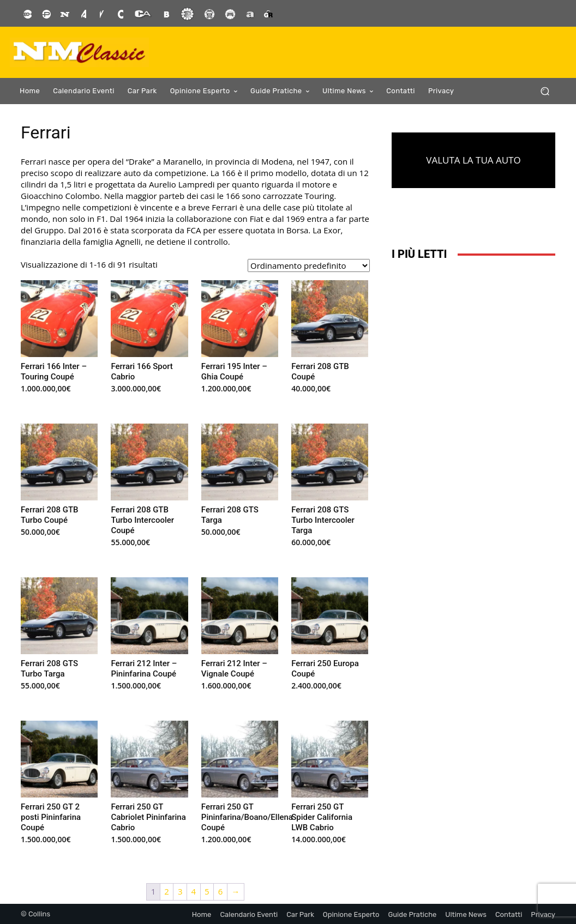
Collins (39, 914)
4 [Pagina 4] (194, 891)
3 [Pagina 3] (180, 891)
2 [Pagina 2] (167, 891)
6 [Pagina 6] (221, 891)
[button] (545, 91)
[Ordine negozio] (309, 265)
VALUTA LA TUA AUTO (473, 160)
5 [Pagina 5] (207, 891)
